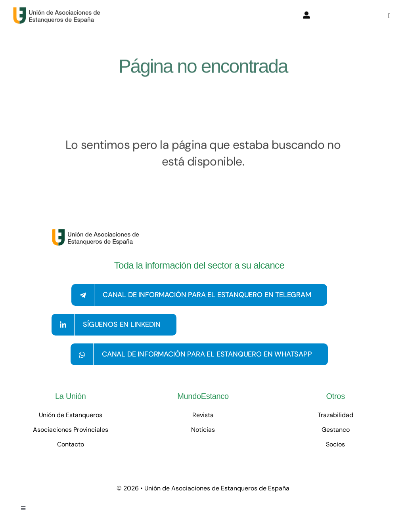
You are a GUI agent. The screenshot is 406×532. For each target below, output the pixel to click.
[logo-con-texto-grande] (58, 10)
